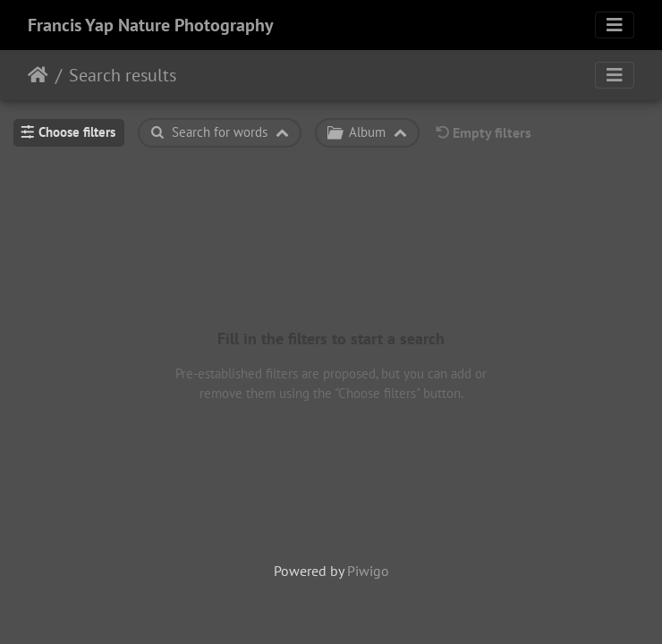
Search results (123, 75)
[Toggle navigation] (615, 25)
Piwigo (368, 571)
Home (38, 75)
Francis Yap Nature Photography (151, 25)
